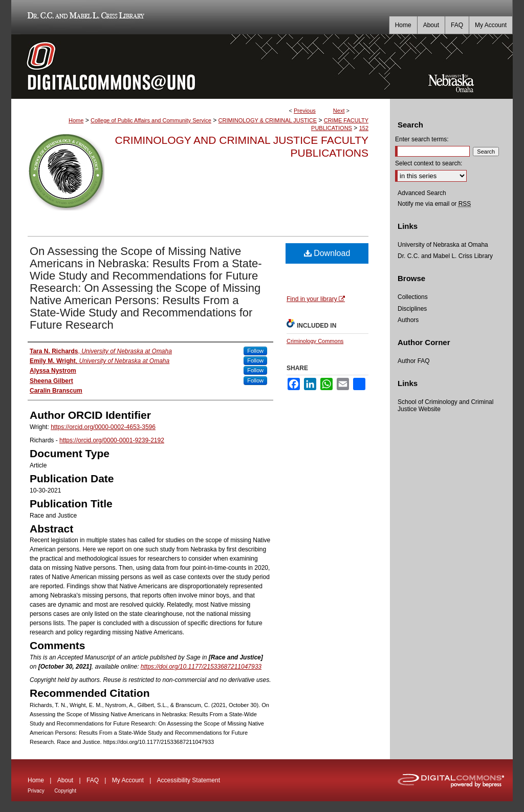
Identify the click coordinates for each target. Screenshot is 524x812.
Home (76, 120)
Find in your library (316, 299)
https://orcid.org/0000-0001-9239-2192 (112, 440)
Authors (408, 320)
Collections (413, 297)
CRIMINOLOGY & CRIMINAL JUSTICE (268, 120)
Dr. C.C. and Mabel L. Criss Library (84, 17)
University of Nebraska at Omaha (443, 245)
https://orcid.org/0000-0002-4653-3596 (103, 427)
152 (364, 128)
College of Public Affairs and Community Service (151, 120)
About (65, 780)
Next (339, 111)
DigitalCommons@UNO (201, 67)
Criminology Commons (315, 341)
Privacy (36, 791)
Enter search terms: (422, 139)
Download (327, 253)
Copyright (65, 791)
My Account (128, 780)
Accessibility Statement (189, 780)
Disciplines (412, 309)
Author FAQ (414, 361)
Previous (305, 111)
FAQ (93, 780)
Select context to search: (429, 163)
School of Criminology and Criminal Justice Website (445, 405)
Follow (255, 351)
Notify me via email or (434, 204)
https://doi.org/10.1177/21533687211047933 (201, 667)
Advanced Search (422, 193)
